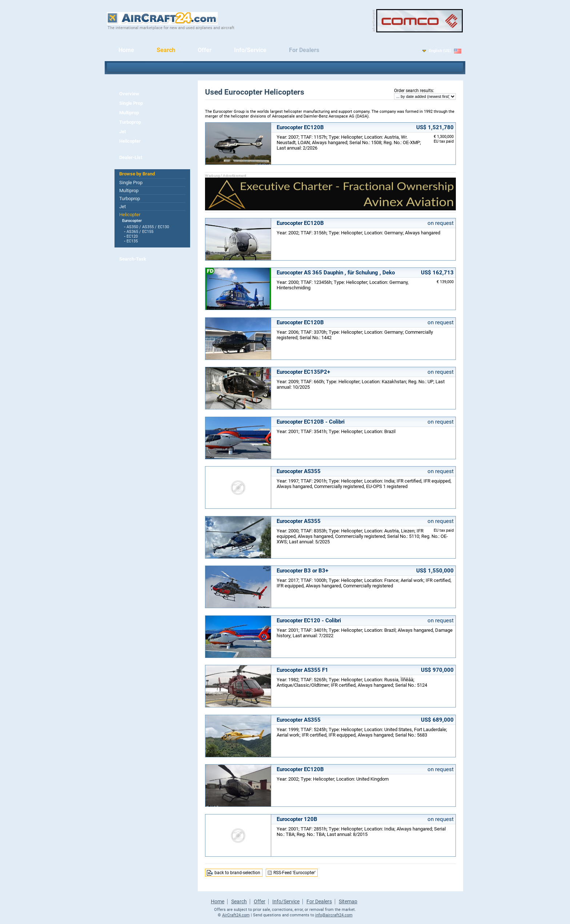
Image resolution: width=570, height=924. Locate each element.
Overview (129, 94)
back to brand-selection (237, 873)
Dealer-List (131, 157)
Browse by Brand (137, 174)
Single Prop (131, 103)
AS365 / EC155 (140, 232)
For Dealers (304, 50)
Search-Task (133, 259)
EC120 (132, 236)
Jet (123, 132)
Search (166, 50)
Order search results (414, 91)
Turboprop (130, 122)
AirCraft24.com (236, 915)
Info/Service (250, 50)
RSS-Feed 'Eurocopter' (294, 873)
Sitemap (348, 901)
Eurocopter (132, 221)
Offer (205, 50)
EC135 (132, 241)
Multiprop (129, 113)
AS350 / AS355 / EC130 (148, 227)
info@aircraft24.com (334, 915)
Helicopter (130, 141)
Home (126, 50)
